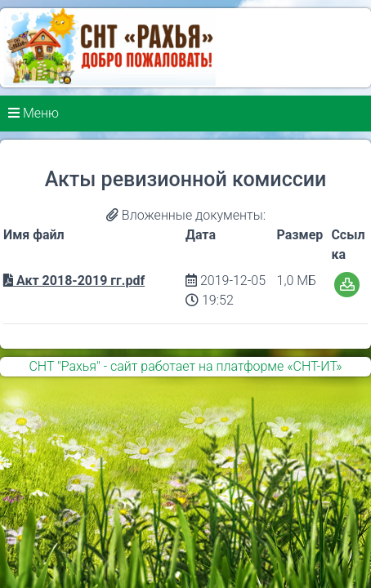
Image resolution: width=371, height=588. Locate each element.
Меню (34, 113)
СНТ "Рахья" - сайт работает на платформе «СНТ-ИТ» (185, 366)
